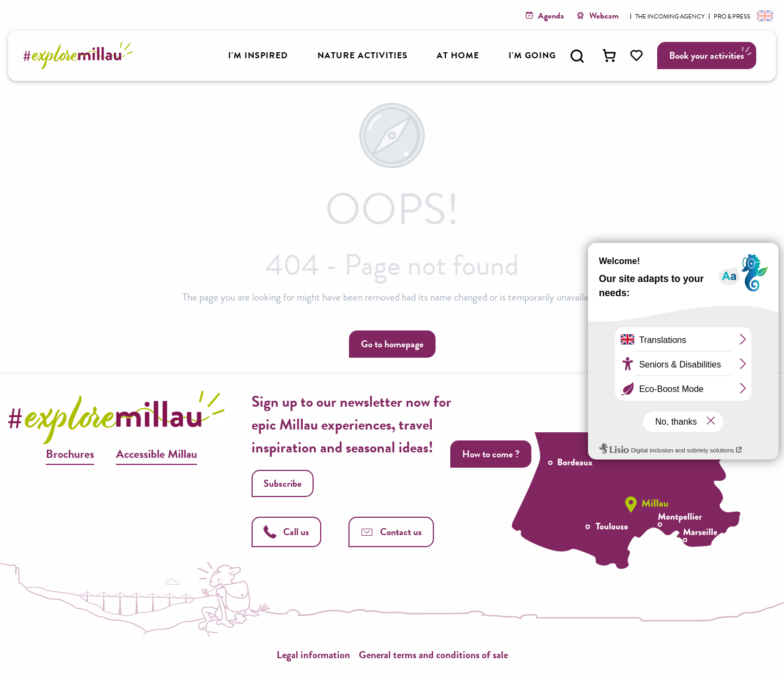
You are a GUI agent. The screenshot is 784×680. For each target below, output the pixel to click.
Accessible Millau (157, 454)
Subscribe (283, 483)
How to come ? (491, 454)
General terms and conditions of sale (433, 655)
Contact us (391, 532)
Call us (286, 532)
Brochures (70, 454)
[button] (577, 56)
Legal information (313, 655)
